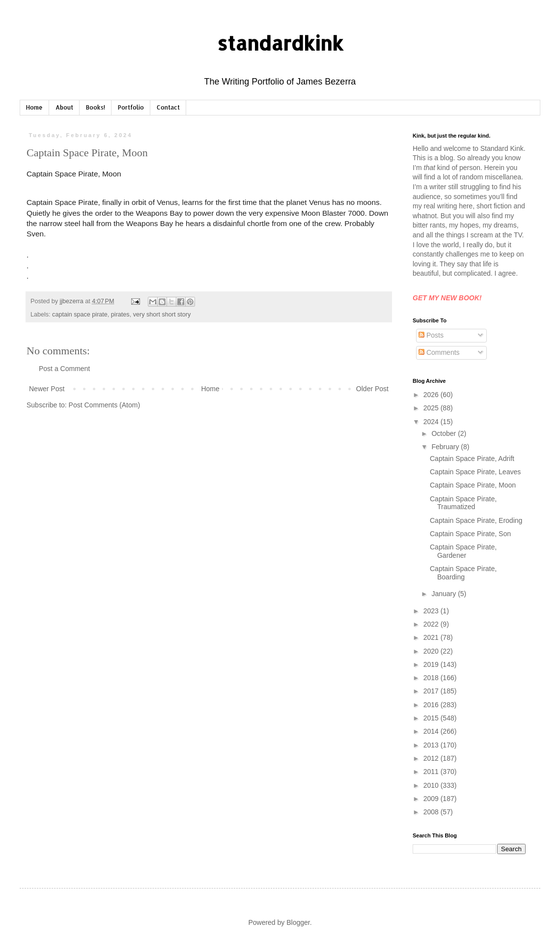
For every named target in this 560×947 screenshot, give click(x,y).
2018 (432, 678)
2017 (432, 691)
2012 (432, 758)
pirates (120, 315)
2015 (432, 718)
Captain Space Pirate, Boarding (463, 573)
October (445, 433)
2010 (432, 785)
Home (34, 107)
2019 (432, 664)
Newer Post (47, 389)
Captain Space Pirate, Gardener (463, 551)
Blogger (298, 922)
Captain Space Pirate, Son (470, 534)
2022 (432, 624)
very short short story (162, 315)
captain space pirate (80, 315)
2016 (432, 705)
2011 (432, 772)
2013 (432, 745)
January (445, 594)
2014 (432, 731)
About (64, 107)
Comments (439, 352)
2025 (432, 408)
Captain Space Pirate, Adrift (472, 459)
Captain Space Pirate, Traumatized (463, 503)
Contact (168, 107)
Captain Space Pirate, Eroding (476, 520)
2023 (432, 611)
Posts (431, 335)
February (446, 447)
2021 (432, 637)
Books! (96, 107)
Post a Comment (64, 369)
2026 (432, 395)
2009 (432, 799)
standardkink (280, 43)
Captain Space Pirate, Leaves (475, 472)
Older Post (372, 389)
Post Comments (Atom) (104, 405)
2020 (432, 651)
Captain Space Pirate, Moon (473, 485)
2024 (432, 422)
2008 (432, 812)
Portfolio (131, 107)
